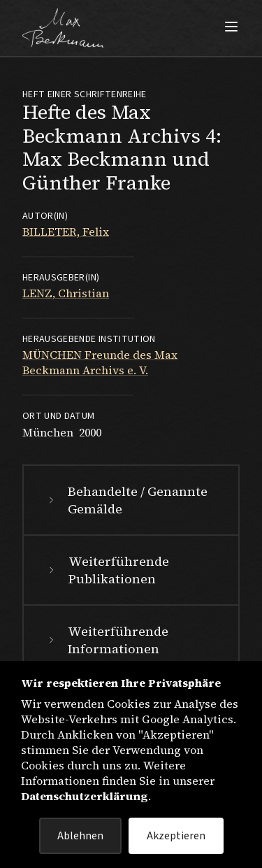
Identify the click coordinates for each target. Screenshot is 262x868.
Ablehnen (80, 836)
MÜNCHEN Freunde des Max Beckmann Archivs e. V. (100, 362)
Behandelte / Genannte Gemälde (126, 500)
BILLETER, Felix (66, 232)
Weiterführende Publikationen (107, 570)
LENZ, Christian (66, 293)
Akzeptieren (176, 836)
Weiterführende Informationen (107, 640)
